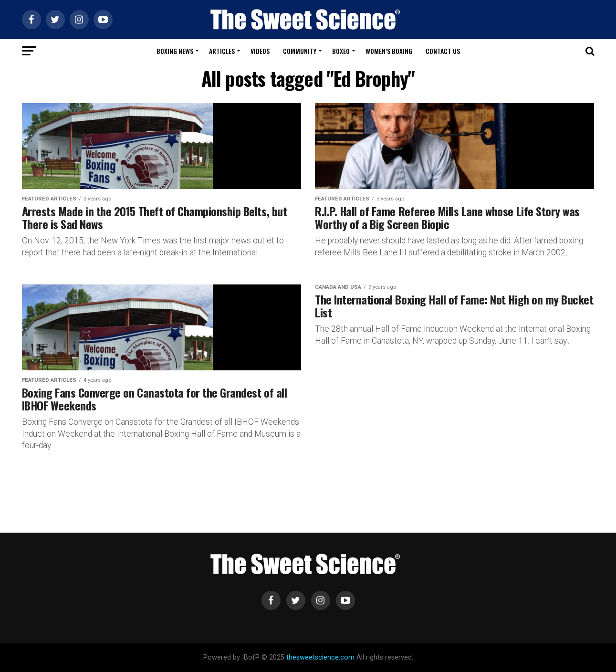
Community (300, 51)
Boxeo (341, 51)
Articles (222, 51)
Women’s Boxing (389, 51)
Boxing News (175, 51)
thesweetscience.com (320, 657)
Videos (260, 51)
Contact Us (443, 51)
